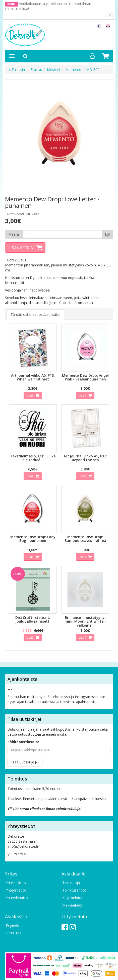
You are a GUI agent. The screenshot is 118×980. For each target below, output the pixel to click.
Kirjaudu (12, 925)
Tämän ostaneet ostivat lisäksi (35, 314)
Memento (73, 70)
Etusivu (36, 70)
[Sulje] (110, 15)
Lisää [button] (30, 395)
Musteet (54, 70)
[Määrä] (62, 234)
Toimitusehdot (74, 890)
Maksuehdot (72, 905)
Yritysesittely (16, 883)
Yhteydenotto (17, 898)
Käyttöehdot (72, 898)
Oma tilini (13, 933)
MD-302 (93, 70)
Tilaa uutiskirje (22, 762)
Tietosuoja (71, 883)
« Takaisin (17, 70)
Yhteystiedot (16, 890)
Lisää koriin (21, 248)
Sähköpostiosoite (23, 742)
